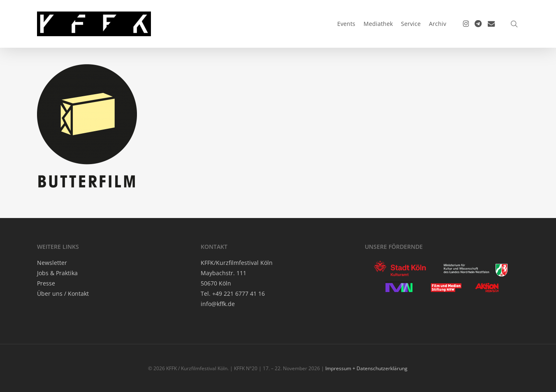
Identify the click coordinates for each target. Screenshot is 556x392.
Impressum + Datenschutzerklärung (366, 368)
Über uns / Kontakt (63, 293)
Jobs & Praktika (57, 273)
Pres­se (46, 283)
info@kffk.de (218, 304)
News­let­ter (52, 263)
